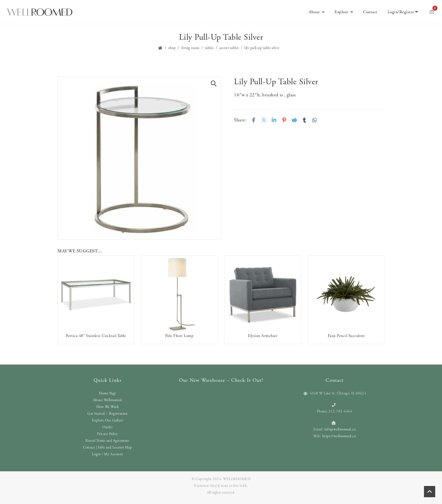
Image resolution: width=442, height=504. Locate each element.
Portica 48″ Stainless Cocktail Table (96, 336)
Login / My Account (108, 454)
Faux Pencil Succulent (346, 336)
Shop (172, 48)
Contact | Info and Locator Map (107, 448)
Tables (209, 48)
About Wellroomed (108, 400)
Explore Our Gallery (108, 420)
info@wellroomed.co (340, 429)
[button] (214, 84)
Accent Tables (229, 48)
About (317, 12)
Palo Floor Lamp (179, 336)
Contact (370, 12)
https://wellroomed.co (339, 436)
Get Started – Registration (107, 414)
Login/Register (403, 12)
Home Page (108, 393)
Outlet (107, 427)
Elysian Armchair (263, 336)
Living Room (190, 48)
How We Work (108, 407)
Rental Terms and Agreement (107, 441)
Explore (344, 12)
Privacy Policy (108, 434)
